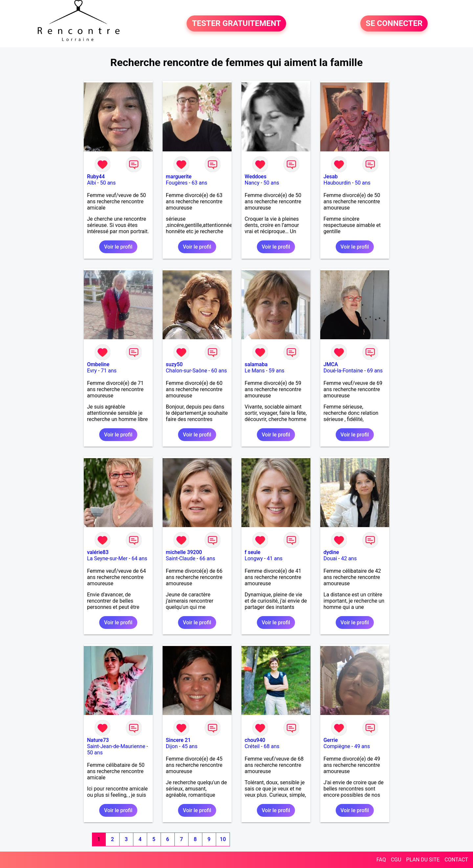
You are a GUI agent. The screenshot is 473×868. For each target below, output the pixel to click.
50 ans (108, 183)
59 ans (277, 371)
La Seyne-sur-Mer (107, 558)
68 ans (272, 746)
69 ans (375, 371)
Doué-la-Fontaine (343, 371)
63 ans (199, 183)
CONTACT (456, 860)
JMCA (331, 364)
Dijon (172, 746)
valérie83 (98, 552)
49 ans (362, 746)
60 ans (219, 371)
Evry (92, 371)
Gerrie (331, 740)
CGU (396, 860)
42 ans (349, 558)
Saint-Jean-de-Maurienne (116, 746)
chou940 (255, 740)
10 (223, 839)
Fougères (177, 183)
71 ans (109, 371)
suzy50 (174, 364)
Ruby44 (96, 177)
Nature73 (98, 740)
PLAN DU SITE (423, 860)
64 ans (140, 558)
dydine (331, 552)
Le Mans (255, 371)
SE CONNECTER (394, 24)
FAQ (381, 860)
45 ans (190, 746)
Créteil (252, 746)
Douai (330, 558)
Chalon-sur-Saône (187, 371)
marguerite (179, 177)
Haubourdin (337, 183)
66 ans (207, 558)
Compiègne (337, 746)
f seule (253, 552)
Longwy (254, 558)
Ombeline (98, 364)
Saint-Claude (181, 558)
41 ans (275, 558)
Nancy (252, 183)
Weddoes (256, 177)
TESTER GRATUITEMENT (236, 24)
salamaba (256, 364)
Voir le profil (118, 247)
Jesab (331, 177)
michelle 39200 (184, 552)
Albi (91, 183)
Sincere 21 (178, 740)
